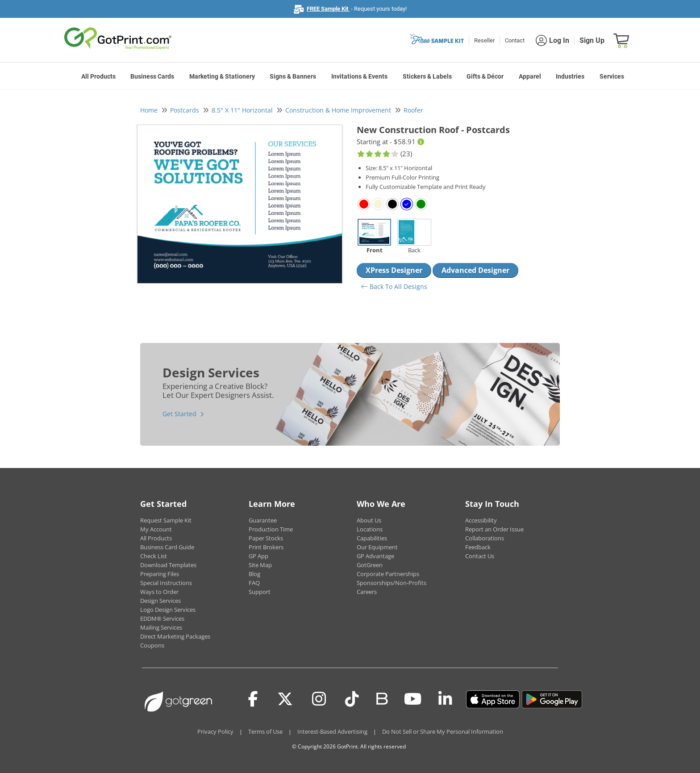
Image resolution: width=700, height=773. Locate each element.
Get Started (179, 414)
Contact (515, 40)
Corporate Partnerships (388, 574)
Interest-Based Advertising (332, 731)
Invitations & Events (359, 76)
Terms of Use (265, 731)
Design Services (160, 601)
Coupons (152, 645)
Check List (154, 556)
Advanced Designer (475, 270)
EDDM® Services (162, 618)
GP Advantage (375, 556)
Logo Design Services (168, 610)
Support (260, 592)
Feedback (478, 547)
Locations (370, 529)
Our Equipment (377, 547)
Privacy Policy (215, 731)
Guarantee (263, 520)
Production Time (271, 529)
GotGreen (370, 565)
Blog (254, 574)
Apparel (530, 76)
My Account (156, 529)
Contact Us (480, 556)
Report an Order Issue (494, 529)
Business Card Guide (167, 547)
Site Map (260, 565)
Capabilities (372, 538)
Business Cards (152, 76)
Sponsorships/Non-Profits (392, 583)
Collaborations (485, 538)
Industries (570, 76)
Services (612, 76)
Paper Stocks (266, 538)
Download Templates (168, 565)
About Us (369, 520)
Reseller (484, 40)
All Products (98, 76)
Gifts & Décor (485, 76)
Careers (367, 592)
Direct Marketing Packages (175, 636)
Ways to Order (159, 592)
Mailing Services (161, 627)
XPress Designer (394, 270)
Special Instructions (166, 583)
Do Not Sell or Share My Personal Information (443, 731)
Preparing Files (160, 574)
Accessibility (481, 520)
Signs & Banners (293, 76)
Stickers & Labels (427, 76)
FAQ (254, 583)
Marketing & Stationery (222, 76)
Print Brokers (266, 547)
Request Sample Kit (166, 520)
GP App (258, 556)
